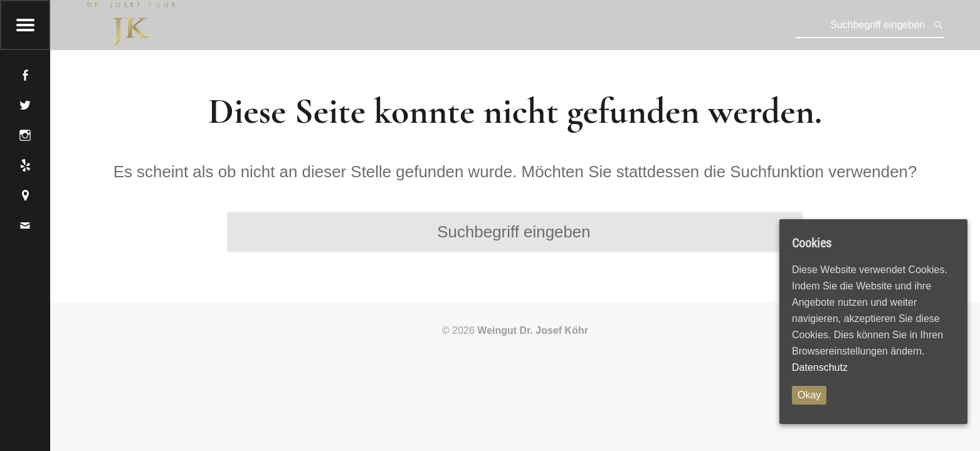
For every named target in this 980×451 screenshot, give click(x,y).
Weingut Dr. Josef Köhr (533, 330)
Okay (809, 395)
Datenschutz (820, 367)
